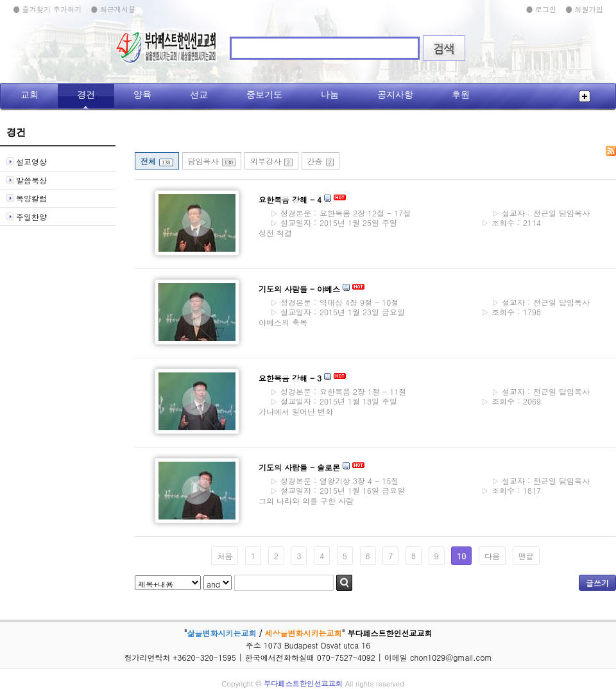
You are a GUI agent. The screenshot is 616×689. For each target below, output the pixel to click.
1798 (511, 312)
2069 (511, 401)
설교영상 (31, 161)
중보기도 (264, 94)
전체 (157, 161)
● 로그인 (541, 9)
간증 (321, 161)
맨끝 (526, 556)
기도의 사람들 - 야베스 (299, 289)
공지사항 (395, 94)
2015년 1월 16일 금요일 (335, 490)
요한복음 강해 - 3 (290, 378)
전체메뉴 (585, 96)
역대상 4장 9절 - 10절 (332, 302)
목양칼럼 (31, 198)
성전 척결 (275, 233)
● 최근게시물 (113, 9)
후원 (461, 94)
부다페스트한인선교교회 (303, 683)
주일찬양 (31, 217)
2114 (511, 223)
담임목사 (212, 161)
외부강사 (271, 161)
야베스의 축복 (283, 322)
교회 (30, 94)
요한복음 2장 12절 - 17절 (338, 213)
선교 (199, 94)
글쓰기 (597, 583)
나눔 (330, 94)
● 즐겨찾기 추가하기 (47, 9)
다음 (492, 556)
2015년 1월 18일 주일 (331, 401)
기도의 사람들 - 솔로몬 (299, 467)
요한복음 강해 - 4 (290, 199)
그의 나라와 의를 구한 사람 (306, 501)
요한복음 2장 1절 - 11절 (336, 391)
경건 (86, 94)
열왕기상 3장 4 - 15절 (332, 481)
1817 (511, 491)
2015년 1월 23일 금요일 (335, 312)
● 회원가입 (584, 9)
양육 (142, 94)
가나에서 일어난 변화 (296, 411)
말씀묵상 (31, 180)
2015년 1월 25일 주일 (331, 222)
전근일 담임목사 (538, 213)
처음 (225, 556)
